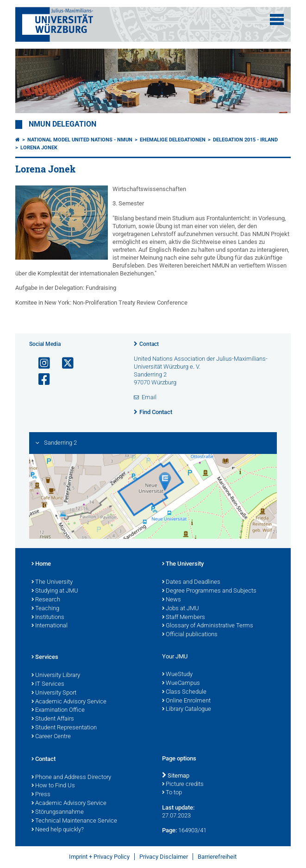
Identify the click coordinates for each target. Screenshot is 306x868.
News (172, 600)
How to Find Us (53, 786)
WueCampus (181, 683)
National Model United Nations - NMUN (80, 140)
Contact (149, 344)
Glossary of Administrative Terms (208, 626)
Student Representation (64, 728)
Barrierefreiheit (217, 857)
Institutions (48, 618)
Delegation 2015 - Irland (245, 140)
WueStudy (177, 675)
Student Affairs (53, 719)
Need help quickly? (58, 830)
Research (46, 600)
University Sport (54, 693)
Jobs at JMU (181, 609)
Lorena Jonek (39, 148)
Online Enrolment (186, 701)
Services (45, 657)
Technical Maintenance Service (74, 821)
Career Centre (51, 737)
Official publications (190, 635)
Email (149, 397)
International (50, 626)
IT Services (48, 684)
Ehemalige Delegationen (173, 140)
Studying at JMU (55, 591)
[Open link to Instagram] (40, 363)
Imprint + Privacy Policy (99, 857)
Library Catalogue (187, 709)
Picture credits (183, 785)
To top (172, 793)
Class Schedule (184, 692)
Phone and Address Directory (71, 778)
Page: (169, 830)
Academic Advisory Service (69, 702)
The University (52, 582)
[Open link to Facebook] (40, 380)
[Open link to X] (64, 363)
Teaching (45, 609)
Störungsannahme (58, 812)
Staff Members (184, 618)
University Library (56, 676)
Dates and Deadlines (191, 582)
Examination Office (58, 710)
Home (41, 564)
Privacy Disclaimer (164, 857)
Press (41, 795)
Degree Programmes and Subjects (209, 591)
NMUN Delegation (62, 124)
